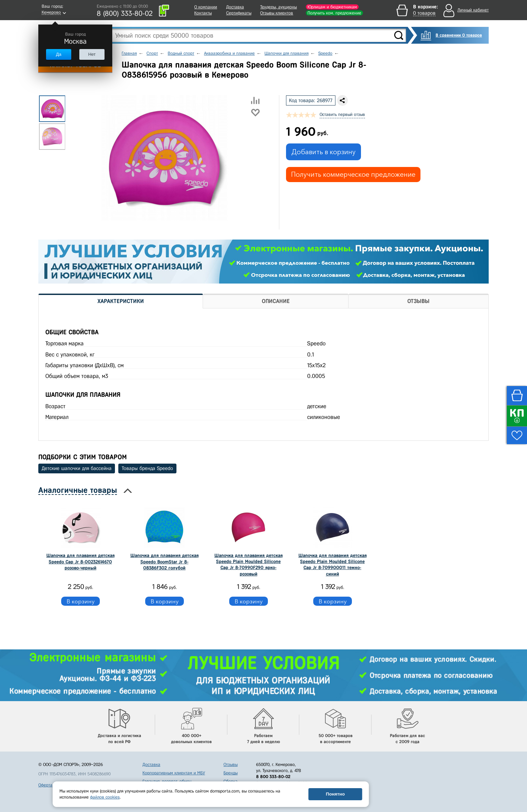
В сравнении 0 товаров (459, 35)
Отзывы (231, 764)
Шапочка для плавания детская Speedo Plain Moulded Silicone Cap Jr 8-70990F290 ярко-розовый (249, 565)
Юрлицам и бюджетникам (332, 7)
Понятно (335, 794)
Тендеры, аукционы (278, 7)
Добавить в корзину (323, 152)
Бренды (231, 773)
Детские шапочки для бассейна (77, 468)
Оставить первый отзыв (342, 114)
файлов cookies (105, 797)
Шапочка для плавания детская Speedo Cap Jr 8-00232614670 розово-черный (80, 562)
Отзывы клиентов (277, 13)
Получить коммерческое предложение (353, 174)
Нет (92, 54)
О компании (206, 7)
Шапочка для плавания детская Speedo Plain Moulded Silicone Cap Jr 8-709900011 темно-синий (333, 565)
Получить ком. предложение (334, 13)
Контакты (203, 13)
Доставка (235, 7)
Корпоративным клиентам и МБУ (174, 773)
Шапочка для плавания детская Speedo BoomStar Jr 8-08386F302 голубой (165, 562)
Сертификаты (239, 13)
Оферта (45, 785)
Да (58, 54)
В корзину (80, 601)
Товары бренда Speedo (147, 468)
